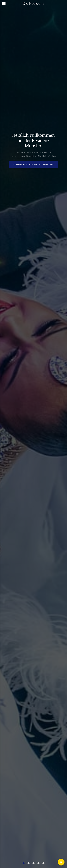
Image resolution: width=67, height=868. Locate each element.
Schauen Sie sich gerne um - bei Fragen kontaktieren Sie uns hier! (34, 166)
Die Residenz (34, 3)
